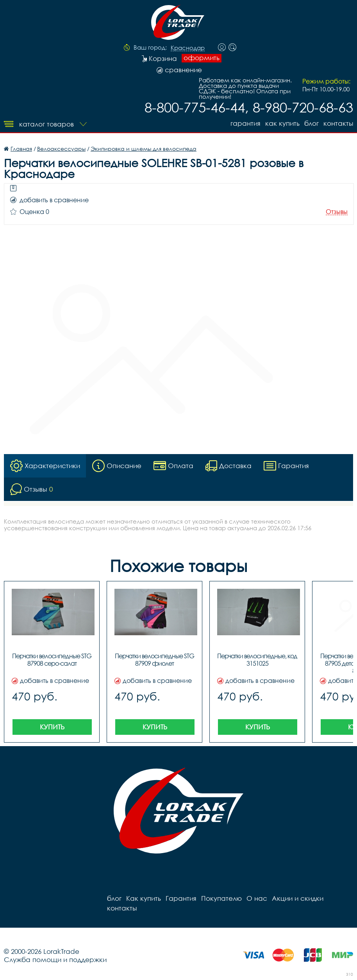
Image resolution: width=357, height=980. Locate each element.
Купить (52, 727)
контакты (338, 123)
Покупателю (221, 898)
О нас (257, 898)
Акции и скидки (298, 898)
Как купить (282, 123)
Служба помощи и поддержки (55, 960)
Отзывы (337, 212)
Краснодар (188, 48)
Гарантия (245, 123)
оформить (202, 58)
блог (311, 123)
